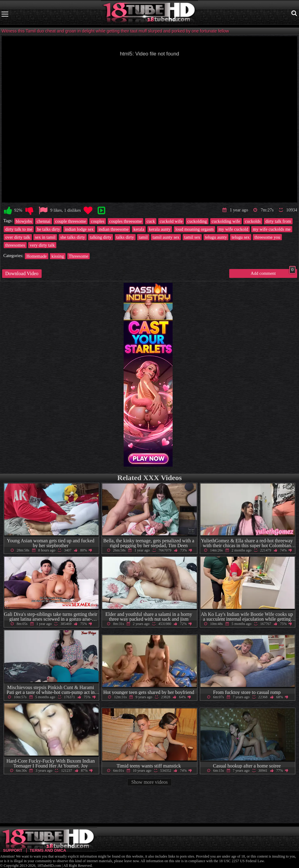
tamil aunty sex (166, 237)
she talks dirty (73, 237)
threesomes (15, 245)
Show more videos (149, 782)
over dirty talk (18, 237)
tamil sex (192, 237)
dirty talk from (278, 221)
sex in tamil (45, 237)
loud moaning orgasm (194, 229)
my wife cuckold (233, 229)
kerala (139, 229)
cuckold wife (171, 221)
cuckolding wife (226, 221)
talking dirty (101, 237)
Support (13, 850)
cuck (151, 221)
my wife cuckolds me (272, 229)
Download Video (22, 273)
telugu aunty (216, 237)
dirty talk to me (19, 229)
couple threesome (71, 221)
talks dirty (125, 237)
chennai (44, 221)
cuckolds (253, 221)
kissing (58, 256)
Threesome (79, 256)
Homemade (36, 256)
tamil (143, 237)
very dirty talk (42, 245)
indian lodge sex (79, 229)
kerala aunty (160, 229)
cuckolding (197, 221)
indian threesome (114, 229)
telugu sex (241, 237)
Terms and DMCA (48, 850)
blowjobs (24, 221)
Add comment (273, 272)
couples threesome (126, 221)
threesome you (267, 237)
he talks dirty (49, 229)
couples (98, 221)
